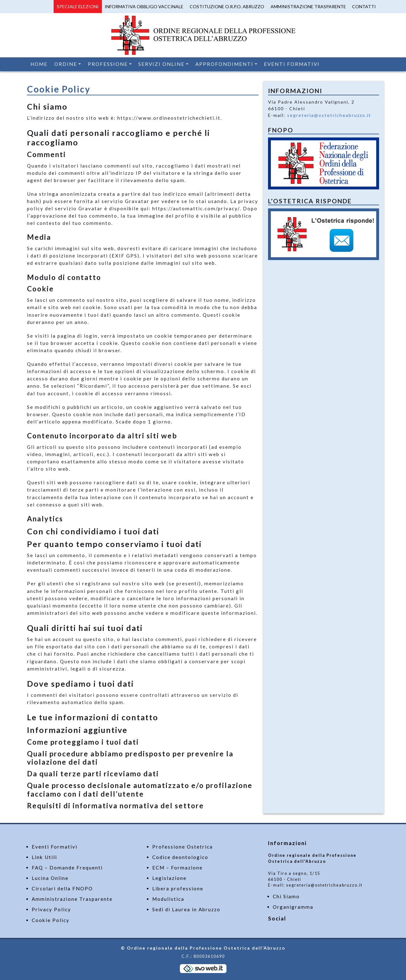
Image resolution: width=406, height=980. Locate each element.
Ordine (66, 64)
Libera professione (178, 888)
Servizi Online (161, 64)
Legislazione (169, 878)
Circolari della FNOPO (62, 888)
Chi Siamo (286, 896)
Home (39, 64)
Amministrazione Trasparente (308, 6)
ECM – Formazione (177, 868)
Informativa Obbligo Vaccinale (144, 6)
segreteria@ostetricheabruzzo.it (329, 115)
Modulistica (168, 899)
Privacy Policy (51, 909)
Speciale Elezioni (78, 6)
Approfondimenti (224, 64)
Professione (108, 64)
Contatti (364, 6)
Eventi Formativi (292, 64)
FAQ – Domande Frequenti (67, 868)
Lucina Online (50, 878)
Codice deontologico (180, 857)
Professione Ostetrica (183, 847)
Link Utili (44, 857)
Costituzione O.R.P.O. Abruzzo (227, 6)
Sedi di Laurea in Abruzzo (186, 909)
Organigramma (293, 907)
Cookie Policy (51, 920)
